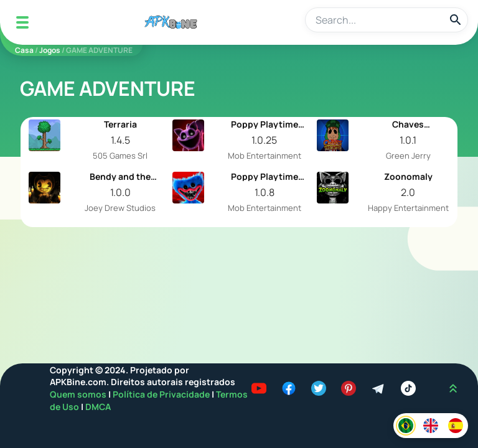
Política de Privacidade (162, 394)
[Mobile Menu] (22, 22)
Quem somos (79, 394)
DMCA (98, 407)
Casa (24, 50)
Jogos (50, 50)
